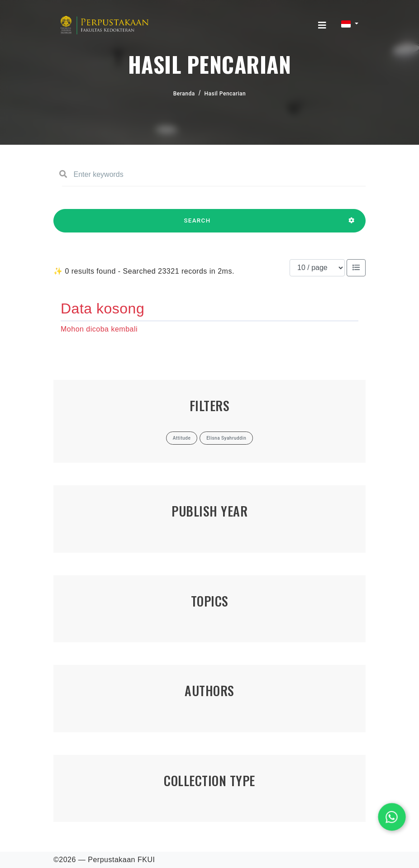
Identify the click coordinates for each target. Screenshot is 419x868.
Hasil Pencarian (225, 94)
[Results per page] (317, 268)
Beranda (184, 94)
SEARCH (197, 225)
